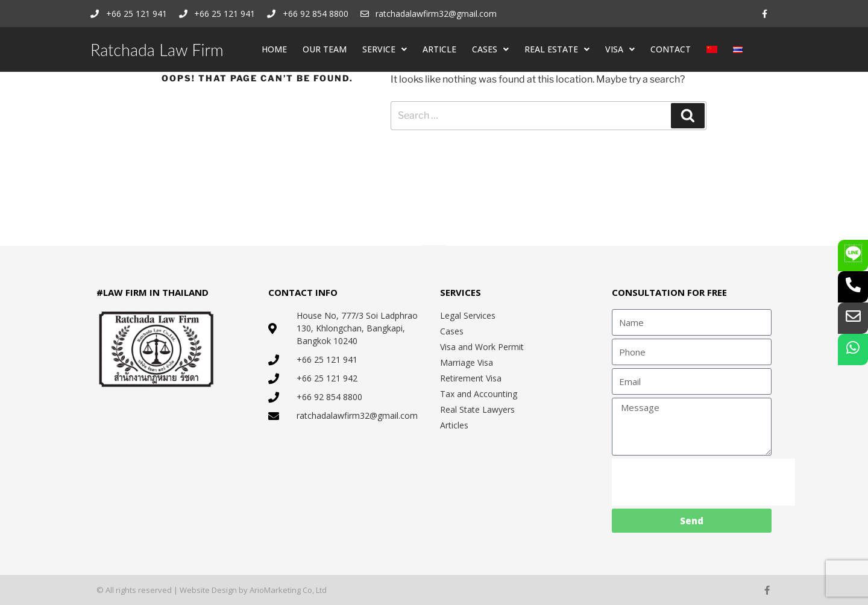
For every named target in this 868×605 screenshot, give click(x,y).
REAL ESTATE (557, 49)
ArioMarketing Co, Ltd (288, 590)
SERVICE (385, 49)
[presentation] (703, 482)
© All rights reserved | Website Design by (173, 590)
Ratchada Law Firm (157, 50)
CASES (490, 49)
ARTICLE (439, 49)
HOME (274, 49)
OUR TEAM (325, 49)
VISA (620, 49)
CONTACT (671, 49)
